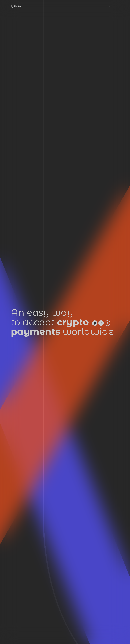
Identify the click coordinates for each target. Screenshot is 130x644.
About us (84, 6)
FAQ (109, 6)
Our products (93, 6)
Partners (102, 6)
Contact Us (116, 6)
